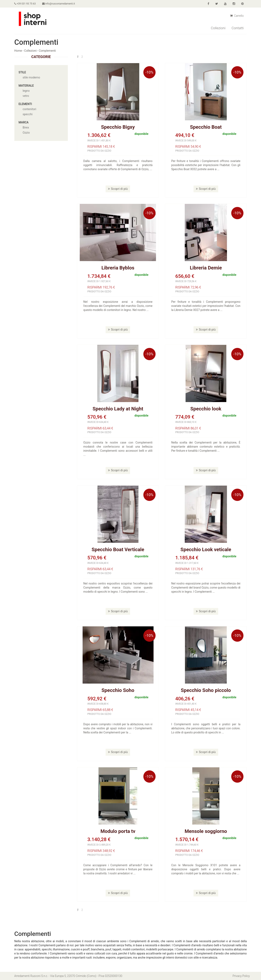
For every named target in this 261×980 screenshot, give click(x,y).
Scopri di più (118, 189)
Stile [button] (22, 72)
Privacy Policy (241, 976)
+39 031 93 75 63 (25, 4)
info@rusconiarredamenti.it (59, 4)
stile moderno (31, 77)
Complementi (47, 51)
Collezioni (218, 28)
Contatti (238, 28)
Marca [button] (24, 122)
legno (26, 91)
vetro (26, 96)
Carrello (237, 16)
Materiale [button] (26, 86)
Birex (26, 127)
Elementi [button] (25, 104)
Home (18, 51)
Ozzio (26, 133)
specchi (28, 114)
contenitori (29, 109)
